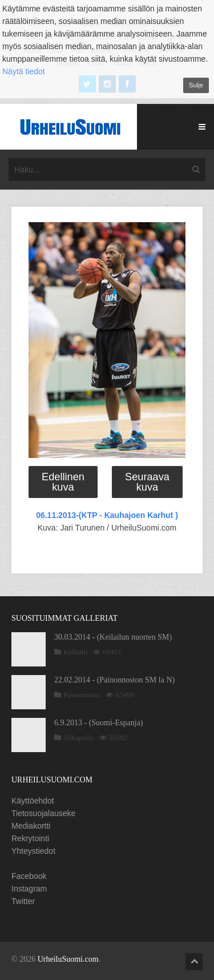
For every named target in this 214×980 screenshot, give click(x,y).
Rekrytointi (30, 838)
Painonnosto (82, 695)
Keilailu (75, 652)
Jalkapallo (78, 738)
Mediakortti (31, 826)
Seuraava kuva (147, 482)
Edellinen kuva (63, 482)
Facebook (29, 876)
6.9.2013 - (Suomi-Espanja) (99, 723)
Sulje (196, 85)
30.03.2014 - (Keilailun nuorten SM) (113, 637)
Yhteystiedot (33, 851)
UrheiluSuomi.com (68, 959)
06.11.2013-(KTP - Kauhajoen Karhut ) (107, 515)
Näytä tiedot (24, 71)
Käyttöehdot (33, 801)
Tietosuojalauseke (43, 813)
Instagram (29, 889)
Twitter (23, 901)
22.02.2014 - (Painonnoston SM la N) (114, 680)
